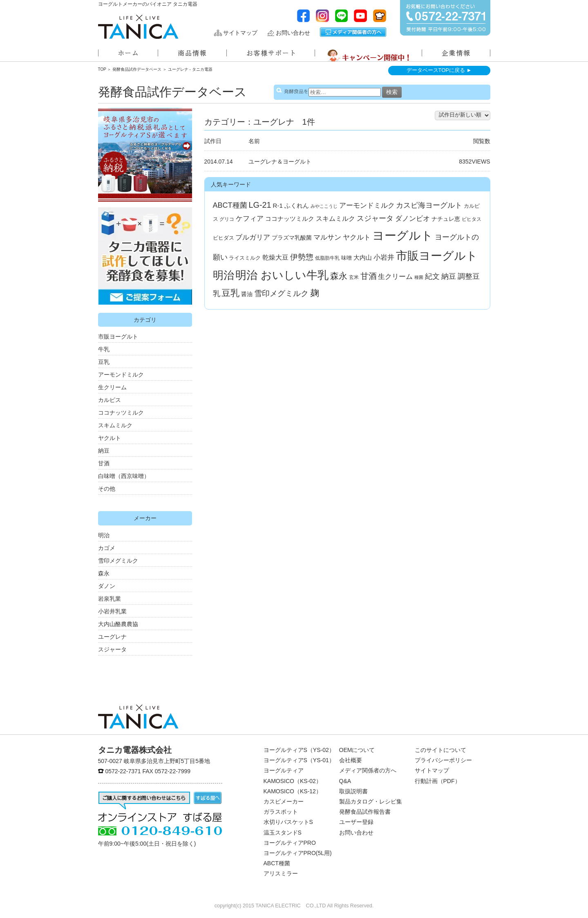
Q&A (345, 781)
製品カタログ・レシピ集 (371, 801)
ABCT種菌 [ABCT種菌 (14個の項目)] (230, 205)
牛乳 (104, 349)
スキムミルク (115, 425)
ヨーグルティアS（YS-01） (299, 760)
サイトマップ (240, 33)
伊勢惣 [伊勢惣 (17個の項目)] (302, 257)
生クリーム (112, 387)
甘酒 (104, 463)
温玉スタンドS (283, 833)
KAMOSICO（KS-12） (293, 791)
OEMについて (357, 750)
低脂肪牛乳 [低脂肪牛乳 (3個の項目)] (327, 258)
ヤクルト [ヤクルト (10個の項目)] (357, 237)
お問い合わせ (293, 33)
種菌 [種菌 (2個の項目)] (419, 277)
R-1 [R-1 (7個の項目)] (278, 205)
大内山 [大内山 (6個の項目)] (363, 258)
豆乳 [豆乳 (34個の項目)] (230, 293)
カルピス (110, 400)
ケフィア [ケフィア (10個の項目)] (250, 219)
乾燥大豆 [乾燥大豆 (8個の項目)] (275, 257)
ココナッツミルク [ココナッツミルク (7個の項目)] (290, 219)
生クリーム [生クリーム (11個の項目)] (395, 277)
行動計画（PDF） (438, 781)
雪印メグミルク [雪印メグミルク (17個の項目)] (281, 293)
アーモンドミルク (121, 375)
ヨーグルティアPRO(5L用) (298, 853)
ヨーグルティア (284, 770)
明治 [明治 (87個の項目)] (224, 275)
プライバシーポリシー (443, 760)
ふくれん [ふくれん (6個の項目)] (297, 206)
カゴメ (107, 548)
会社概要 (351, 760)
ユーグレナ (112, 637)
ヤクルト (110, 438)
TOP (102, 69)
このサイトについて (440, 750)
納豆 (104, 451)
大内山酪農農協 (118, 624)
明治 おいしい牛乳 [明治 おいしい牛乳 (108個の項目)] (282, 275)
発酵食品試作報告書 (365, 812)
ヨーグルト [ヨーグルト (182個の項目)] (403, 235)
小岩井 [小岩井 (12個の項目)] (384, 257)
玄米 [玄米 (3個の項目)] (354, 277)
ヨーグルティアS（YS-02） (299, 750)
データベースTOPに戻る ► (439, 70)
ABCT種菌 (277, 863)
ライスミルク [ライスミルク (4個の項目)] (245, 258)
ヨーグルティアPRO (290, 843)
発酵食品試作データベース (137, 69)
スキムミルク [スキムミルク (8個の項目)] (335, 219)
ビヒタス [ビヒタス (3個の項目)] (472, 219)
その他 (107, 489)
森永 (104, 573)
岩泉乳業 (110, 599)
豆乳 (104, 362)
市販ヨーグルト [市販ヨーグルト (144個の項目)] (437, 256)
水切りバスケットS (288, 822)
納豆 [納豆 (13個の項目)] (449, 276)
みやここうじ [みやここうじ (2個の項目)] (324, 206)
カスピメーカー (284, 801)
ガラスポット (281, 812)
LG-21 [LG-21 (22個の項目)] (260, 205)
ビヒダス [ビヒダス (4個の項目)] (224, 238)
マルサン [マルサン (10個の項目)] (327, 237)
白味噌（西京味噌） (124, 476)
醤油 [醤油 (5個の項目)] (247, 294)
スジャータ (112, 649)
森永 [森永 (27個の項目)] (339, 276)
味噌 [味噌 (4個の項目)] (347, 258)
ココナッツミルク (121, 413)
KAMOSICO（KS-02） (293, 781)
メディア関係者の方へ (353, 32)
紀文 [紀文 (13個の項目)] (432, 276)
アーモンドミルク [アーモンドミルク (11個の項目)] (367, 205)
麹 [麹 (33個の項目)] (315, 293)
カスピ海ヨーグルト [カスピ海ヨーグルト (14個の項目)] (429, 205)
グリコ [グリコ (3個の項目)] (227, 219)
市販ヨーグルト (118, 337)
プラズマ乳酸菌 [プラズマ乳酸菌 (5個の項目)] (292, 238)
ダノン (107, 586)
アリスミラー (281, 873)
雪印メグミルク (118, 561)
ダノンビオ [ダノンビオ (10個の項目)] (412, 219)
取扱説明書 (353, 791)
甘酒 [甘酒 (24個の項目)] (369, 276)
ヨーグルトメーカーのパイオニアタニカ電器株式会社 (138, 27)
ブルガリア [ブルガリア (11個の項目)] (253, 237)
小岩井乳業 (112, 611)
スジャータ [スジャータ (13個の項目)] (375, 218)
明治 (104, 535)
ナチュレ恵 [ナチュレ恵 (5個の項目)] (446, 219)
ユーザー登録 (356, 822)
